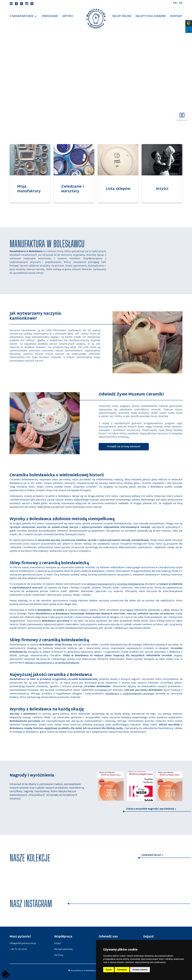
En (175, 3)
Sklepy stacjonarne (151, 16)
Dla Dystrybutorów (63, 949)
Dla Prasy (59, 955)
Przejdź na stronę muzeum (128, 447)
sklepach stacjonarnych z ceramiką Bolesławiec (52, 663)
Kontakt (176, 16)
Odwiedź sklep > (152, 855)
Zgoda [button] (109, 970)
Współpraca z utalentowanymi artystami (130, 694)
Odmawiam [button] (122, 970)
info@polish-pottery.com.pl (23, 943)
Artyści (68, 16)
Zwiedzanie (50, 16)
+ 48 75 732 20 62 (18, 949)
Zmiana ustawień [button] (140, 970)
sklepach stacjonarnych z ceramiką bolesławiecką (115, 584)
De (181, 3)
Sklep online (122, 16)
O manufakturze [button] (22, 16)
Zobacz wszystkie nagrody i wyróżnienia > (151, 809)
